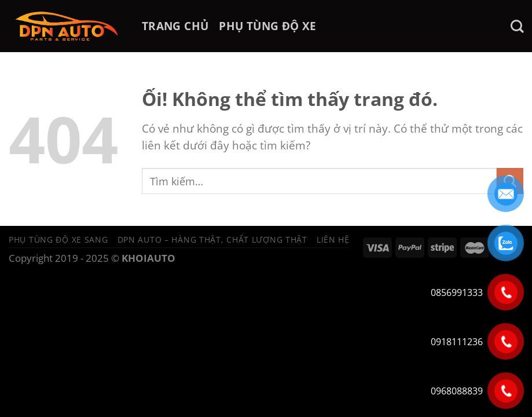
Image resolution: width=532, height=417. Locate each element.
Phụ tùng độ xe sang (58, 239)
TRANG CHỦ (175, 26)
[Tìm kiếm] (517, 26)
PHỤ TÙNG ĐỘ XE (267, 26)
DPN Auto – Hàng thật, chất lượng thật (212, 239)
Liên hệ (333, 239)
